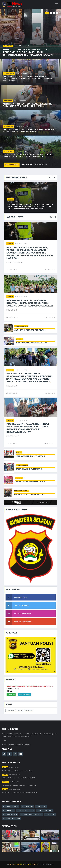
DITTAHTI (19, 339)
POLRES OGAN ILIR (10, 814)
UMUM (19, 711)
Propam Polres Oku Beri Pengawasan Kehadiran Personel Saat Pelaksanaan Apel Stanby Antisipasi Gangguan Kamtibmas (30, 378)
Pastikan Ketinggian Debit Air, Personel (17, 771)
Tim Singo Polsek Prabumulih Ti (29, 495)
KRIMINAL (10, 711)
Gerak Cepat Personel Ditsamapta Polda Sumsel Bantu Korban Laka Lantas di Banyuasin (30, 130)
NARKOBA (28, 711)
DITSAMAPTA (8, 126)
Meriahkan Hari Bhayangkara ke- (31, 482)
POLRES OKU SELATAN (11, 818)
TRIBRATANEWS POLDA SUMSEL (23, 864)
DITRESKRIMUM (9, 74)
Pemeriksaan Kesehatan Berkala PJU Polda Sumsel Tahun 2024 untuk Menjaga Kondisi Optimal (28, 105)
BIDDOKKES (8, 101)
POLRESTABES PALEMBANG (31, 814)
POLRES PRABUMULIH (22, 491)
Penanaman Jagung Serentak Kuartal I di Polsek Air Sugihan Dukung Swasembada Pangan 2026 (30, 303)
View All (52, 217)
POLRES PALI (41, 807)
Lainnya (11, 199)
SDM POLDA (8, 46)
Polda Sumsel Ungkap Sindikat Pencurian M (19, 785)
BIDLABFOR (19, 478)
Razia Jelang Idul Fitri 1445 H (30, 469)
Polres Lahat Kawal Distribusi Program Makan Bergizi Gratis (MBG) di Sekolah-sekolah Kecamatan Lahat (28, 428)
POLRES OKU (50, 814)
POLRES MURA (8, 811)
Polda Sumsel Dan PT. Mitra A (30, 456)
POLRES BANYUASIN (10, 807)
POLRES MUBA (9, 152)
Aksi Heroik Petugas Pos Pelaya (30, 330)
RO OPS (19, 452)
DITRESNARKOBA (22, 465)
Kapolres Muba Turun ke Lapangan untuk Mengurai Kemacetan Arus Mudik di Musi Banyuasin (28, 156)
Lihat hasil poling (24, 695)
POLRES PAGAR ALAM (25, 811)
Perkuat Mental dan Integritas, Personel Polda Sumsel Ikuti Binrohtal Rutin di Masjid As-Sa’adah (29, 52)
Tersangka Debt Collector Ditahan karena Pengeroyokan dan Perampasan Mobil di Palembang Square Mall (28, 79)
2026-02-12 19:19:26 (22, 46)
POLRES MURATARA (21, 326)
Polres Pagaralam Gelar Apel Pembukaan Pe (19, 793)
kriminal (5, 782)
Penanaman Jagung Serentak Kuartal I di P (18, 778)
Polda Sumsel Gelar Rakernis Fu (32, 343)
